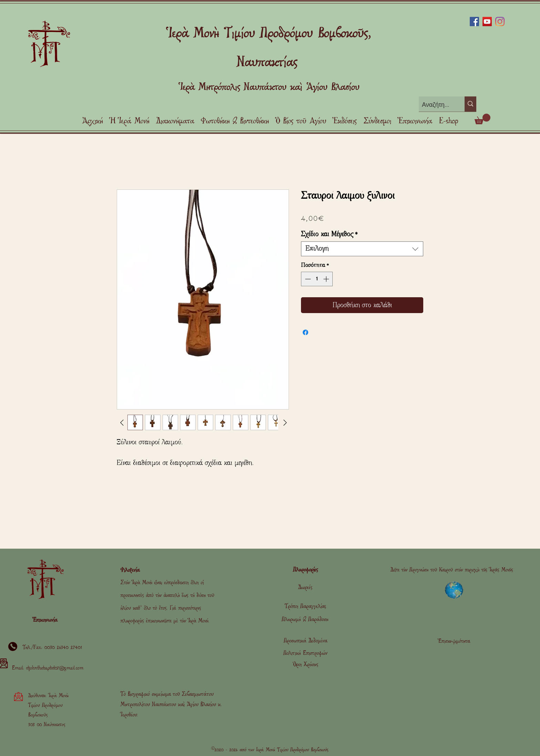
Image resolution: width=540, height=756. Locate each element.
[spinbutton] (317, 279)
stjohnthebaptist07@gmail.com (55, 668)
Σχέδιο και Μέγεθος (329, 234)
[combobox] (362, 249)
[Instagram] (500, 22)
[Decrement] (307, 279)
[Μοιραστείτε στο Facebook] (305, 332)
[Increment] (327, 279)
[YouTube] (487, 22)
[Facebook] (474, 22)
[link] (482, 119)
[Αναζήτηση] (436, 105)
